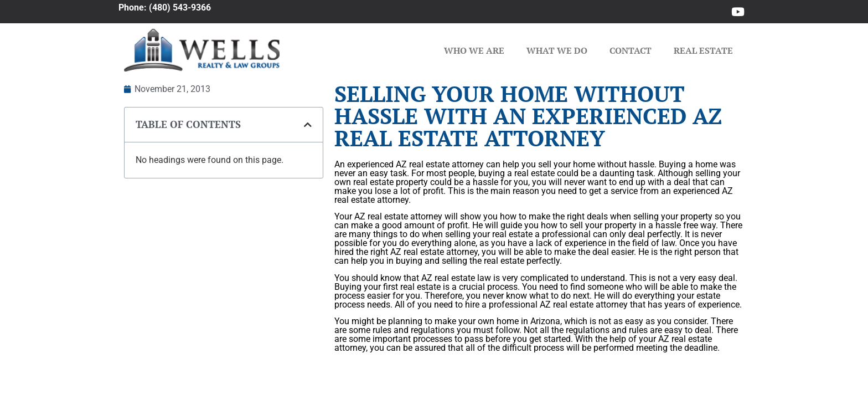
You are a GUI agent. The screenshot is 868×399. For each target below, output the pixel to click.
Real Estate (703, 50)
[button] (308, 125)
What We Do (557, 50)
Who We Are (474, 50)
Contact (631, 50)
